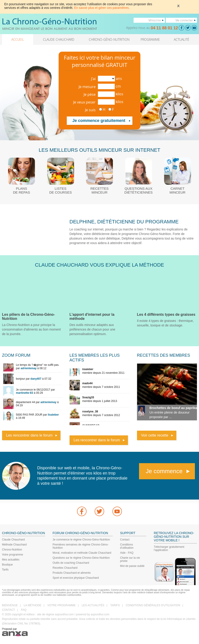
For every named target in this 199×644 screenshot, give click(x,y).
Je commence (164, 471)
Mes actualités (11, 560)
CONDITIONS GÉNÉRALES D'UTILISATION (153, 605)
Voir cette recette (155, 435)
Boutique (7, 565)
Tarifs (5, 570)
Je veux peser (84, 102)
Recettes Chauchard (65, 568)
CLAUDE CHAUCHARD (59, 39)
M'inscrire (155, 20)
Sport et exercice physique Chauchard (76, 578)
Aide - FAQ (127, 553)
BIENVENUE (10, 605)
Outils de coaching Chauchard (71, 563)
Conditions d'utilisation (127, 546)
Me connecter (184, 20)
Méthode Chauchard (14, 545)
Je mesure (87, 87)
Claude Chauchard (13, 540)
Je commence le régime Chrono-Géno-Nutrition (81, 540)
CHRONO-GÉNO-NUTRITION (109, 39)
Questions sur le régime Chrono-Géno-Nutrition (81, 558)
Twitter (99, 511)
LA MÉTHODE (33, 605)
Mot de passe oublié (132, 566)
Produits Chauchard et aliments (72, 573)
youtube (117, 511)
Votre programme (13, 555)
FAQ (24, 610)
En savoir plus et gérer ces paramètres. (102, 8)
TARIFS (115, 605)
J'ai (93, 79)
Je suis (90, 110)
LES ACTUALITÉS (93, 605)
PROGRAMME (150, 39)
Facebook (82, 511)
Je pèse (90, 94)
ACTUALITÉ (182, 39)
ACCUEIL (18, 39)
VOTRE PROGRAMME (61, 605)
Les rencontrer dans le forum (29, 435)
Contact (125, 540)
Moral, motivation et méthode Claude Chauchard (82, 553)
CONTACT (9, 610)
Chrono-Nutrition (12, 550)
